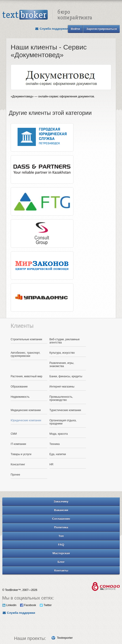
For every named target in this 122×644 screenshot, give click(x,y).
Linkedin (9, 605)
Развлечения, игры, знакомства (62, 365)
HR (51, 464)
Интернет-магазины (62, 387)
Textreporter (65, 638)
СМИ (14, 434)
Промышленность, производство (61, 398)
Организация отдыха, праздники (63, 422)
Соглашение (61, 519)
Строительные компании (26, 339)
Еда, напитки (58, 454)
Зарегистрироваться (101, 29)
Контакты (61, 570)
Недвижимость (20, 397)
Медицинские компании (26, 410)
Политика (61, 527)
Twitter (46, 605)
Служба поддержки (52, 29)
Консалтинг (18, 464)
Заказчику (61, 501)
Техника (55, 444)
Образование (19, 387)
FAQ (61, 544)
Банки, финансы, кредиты (66, 376)
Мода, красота (59, 434)
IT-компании (18, 444)
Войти (75, 29)
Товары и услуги (21, 454)
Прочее (15, 475)
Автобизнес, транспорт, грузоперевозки (26, 354)
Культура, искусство (62, 353)
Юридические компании (26, 420)
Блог (61, 562)
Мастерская (61, 553)
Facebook (28, 605)
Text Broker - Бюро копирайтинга (47, 15)
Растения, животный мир (27, 376)
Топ (61, 536)
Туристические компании (65, 410)
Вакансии (61, 510)
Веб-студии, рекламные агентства (65, 341)
